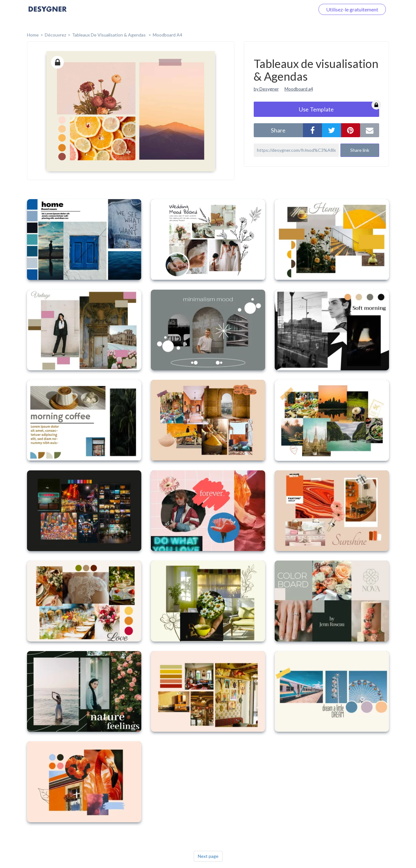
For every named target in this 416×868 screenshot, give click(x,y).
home (33, 35)
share (278, 130)
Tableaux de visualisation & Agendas (109, 35)
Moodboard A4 (168, 35)
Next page (208, 856)
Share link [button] (360, 150)
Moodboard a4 (299, 89)
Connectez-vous (289, 9)
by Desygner (266, 89)
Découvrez (55, 35)
